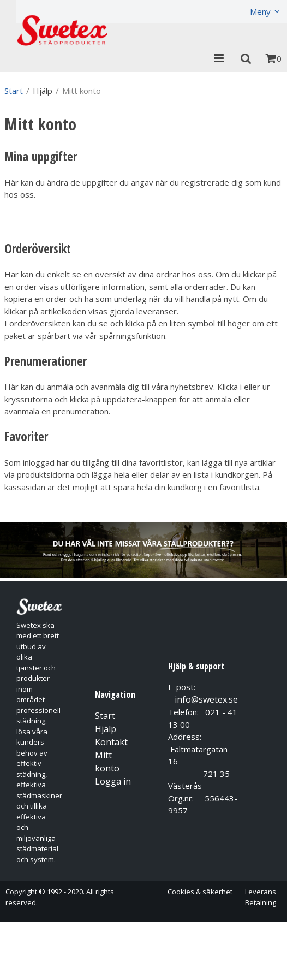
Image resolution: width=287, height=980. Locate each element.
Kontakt (111, 742)
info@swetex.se (206, 699)
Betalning (261, 902)
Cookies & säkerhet (200, 892)
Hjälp (106, 729)
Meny (260, 11)
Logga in (113, 781)
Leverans (261, 892)
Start (14, 91)
